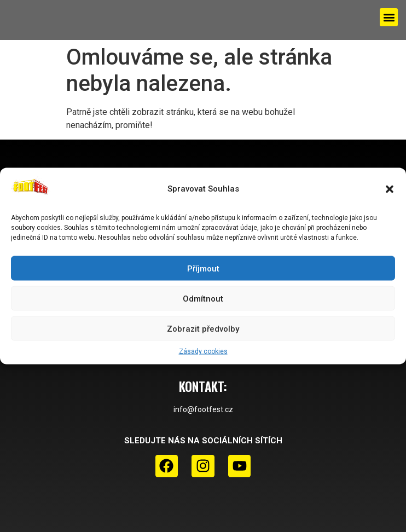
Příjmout (203, 268)
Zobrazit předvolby (203, 328)
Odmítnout (203, 298)
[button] (390, 189)
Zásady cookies (203, 351)
